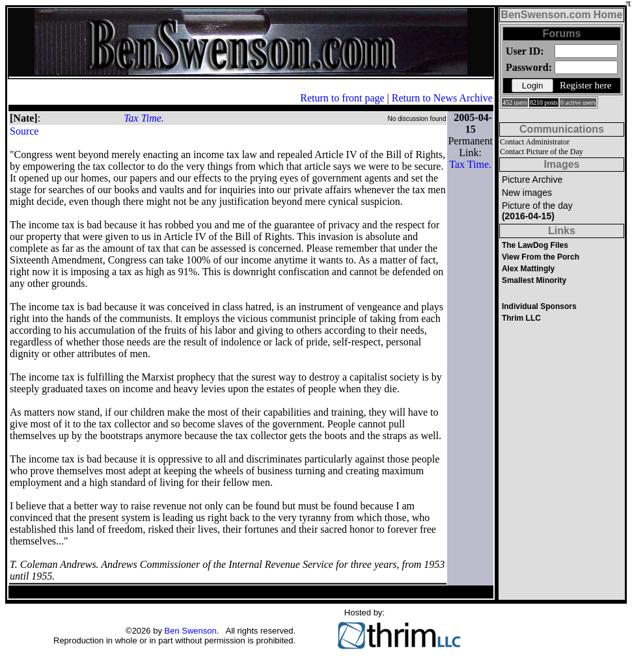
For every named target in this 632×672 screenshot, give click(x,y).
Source (24, 131)
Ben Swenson (191, 631)
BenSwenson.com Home (562, 15)
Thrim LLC (521, 318)
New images (527, 193)
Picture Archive (532, 180)
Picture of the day (537, 211)
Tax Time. (144, 118)
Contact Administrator (535, 142)
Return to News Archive (442, 98)
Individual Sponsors (539, 306)
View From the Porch (541, 257)
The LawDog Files (535, 245)
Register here (586, 85)
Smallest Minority (534, 280)
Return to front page (342, 98)
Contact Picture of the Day (542, 152)
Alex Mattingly (528, 269)
